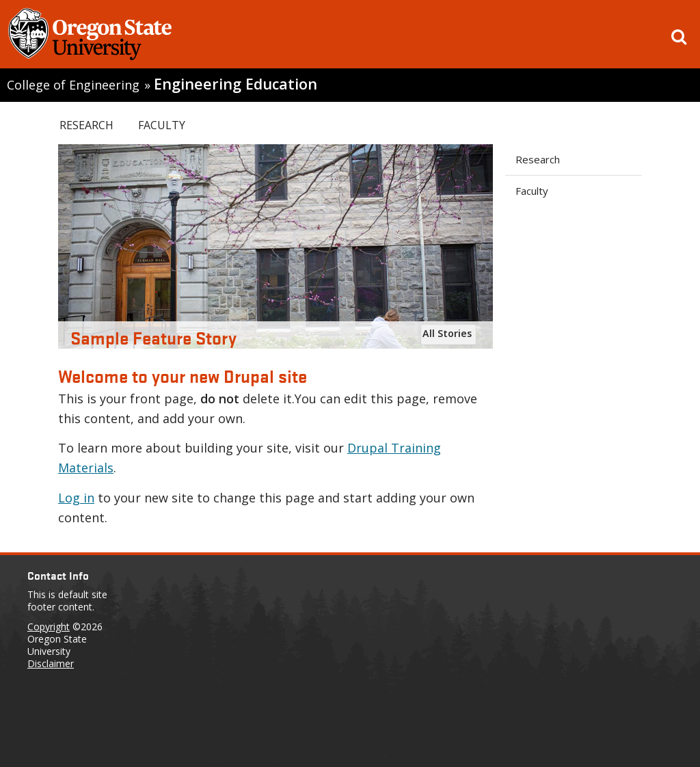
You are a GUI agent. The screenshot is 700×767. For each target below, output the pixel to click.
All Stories (447, 333)
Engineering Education (235, 84)
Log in (76, 498)
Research (86, 125)
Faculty (162, 125)
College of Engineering (73, 85)
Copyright (49, 627)
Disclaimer (51, 663)
